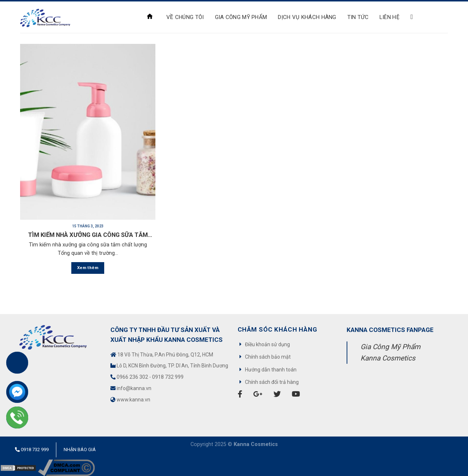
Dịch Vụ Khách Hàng (307, 17)
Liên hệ (390, 17)
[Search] (414, 17)
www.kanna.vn (133, 400)
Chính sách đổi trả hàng (272, 382)
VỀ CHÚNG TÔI (185, 17)
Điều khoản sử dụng (267, 344)
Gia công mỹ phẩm (241, 17)
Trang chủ (150, 16)
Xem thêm (88, 268)
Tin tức (358, 17)
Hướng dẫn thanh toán (271, 370)
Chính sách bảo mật (268, 357)
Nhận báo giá (80, 449)
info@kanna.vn (134, 388)
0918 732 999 (168, 377)
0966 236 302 (132, 377)
